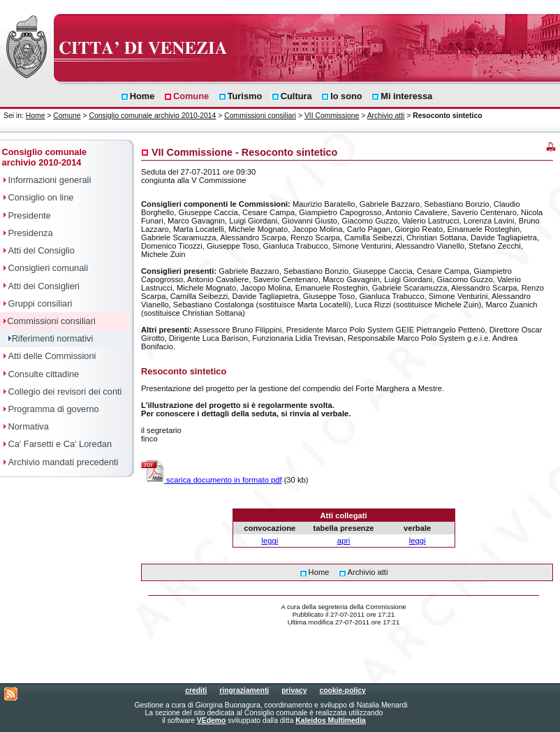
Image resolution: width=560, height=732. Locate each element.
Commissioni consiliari (260, 116)
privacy (294, 690)
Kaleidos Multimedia (330, 720)
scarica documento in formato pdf (212, 480)
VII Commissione (332, 116)
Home (36, 116)
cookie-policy (342, 690)
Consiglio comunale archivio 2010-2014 (152, 116)
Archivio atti (386, 116)
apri (344, 541)
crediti (196, 690)
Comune (67, 116)
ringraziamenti (244, 690)
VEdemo (212, 720)
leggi (270, 541)
